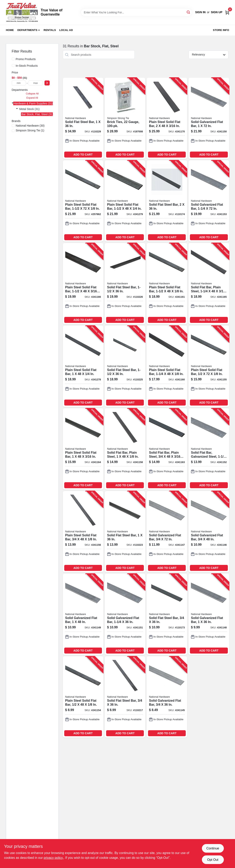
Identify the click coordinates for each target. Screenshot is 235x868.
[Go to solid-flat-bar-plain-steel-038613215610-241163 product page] (167, 449)
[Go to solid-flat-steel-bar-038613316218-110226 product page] (125, 284)
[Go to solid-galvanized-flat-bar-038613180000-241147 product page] (167, 532)
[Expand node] (13, 103)
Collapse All (32, 94)
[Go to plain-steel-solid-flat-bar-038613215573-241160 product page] (167, 366)
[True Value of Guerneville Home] (22, 12)
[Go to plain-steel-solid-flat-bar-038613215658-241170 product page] (167, 118)
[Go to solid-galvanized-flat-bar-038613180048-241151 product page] (125, 614)
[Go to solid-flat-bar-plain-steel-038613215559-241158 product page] (125, 449)
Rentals (50, 30)
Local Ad (66, 30)
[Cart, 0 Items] (227, 12)
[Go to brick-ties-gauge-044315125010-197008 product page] (125, 118)
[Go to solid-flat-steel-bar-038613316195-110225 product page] (125, 366)
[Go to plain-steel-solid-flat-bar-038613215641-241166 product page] (83, 284)
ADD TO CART (83, 155)
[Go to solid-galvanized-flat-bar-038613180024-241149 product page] (83, 614)
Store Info (221, 30)
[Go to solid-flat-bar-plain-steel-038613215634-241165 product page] (209, 284)
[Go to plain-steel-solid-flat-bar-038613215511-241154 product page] (83, 697)
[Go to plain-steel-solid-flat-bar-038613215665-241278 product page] (83, 366)
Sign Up (217, 12)
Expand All (32, 98)
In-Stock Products (27, 66)
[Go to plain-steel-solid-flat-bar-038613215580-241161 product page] (167, 284)
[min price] (19, 83)
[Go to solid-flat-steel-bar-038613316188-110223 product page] (125, 532)
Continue (213, 848)
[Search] (189, 12)
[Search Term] (136, 12)
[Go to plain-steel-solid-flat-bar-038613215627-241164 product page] (83, 449)
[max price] (36, 83)
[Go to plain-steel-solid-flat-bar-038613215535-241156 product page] (83, 532)
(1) (30, 130)
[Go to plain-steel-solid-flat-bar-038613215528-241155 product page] (209, 366)
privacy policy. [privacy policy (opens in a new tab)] (54, 858)
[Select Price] (47, 83)
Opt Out (213, 860)
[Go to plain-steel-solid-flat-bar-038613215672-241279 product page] (125, 201)
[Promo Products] (13, 59)
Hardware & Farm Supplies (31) (33, 103)
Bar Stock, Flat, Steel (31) (38, 114)
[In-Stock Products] (13, 65)
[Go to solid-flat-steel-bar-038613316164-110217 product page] (125, 697)
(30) (30, 126)
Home (10, 30)
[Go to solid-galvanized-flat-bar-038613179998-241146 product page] (209, 532)
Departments (27, 30)
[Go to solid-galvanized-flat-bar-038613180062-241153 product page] (209, 201)
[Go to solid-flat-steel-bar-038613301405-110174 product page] (167, 201)
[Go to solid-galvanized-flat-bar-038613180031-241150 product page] (209, 118)
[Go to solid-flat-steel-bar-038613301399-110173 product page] (167, 614)
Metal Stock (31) (30, 109)
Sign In (200, 12)
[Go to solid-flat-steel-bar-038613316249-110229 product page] (83, 118)
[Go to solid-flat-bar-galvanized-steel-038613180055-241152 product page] (209, 449)
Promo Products (26, 59)
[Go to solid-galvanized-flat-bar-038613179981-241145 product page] (167, 697)
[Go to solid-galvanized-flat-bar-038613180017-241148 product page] (209, 614)
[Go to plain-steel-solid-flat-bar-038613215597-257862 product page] (83, 201)
